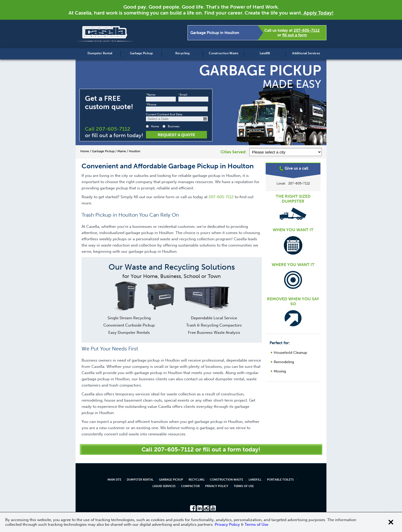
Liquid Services (164, 486)
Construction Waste (224, 53)
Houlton (293, 183)
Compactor (190, 486)
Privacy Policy (217, 486)
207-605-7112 (307, 30)
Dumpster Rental (100, 53)
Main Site (114, 480)
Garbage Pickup (141, 53)
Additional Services (306, 53)
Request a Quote (177, 135)
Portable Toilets (280, 480)
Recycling (182, 53)
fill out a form (295, 35)
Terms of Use (244, 486)
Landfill (265, 53)
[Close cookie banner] (391, 522)
